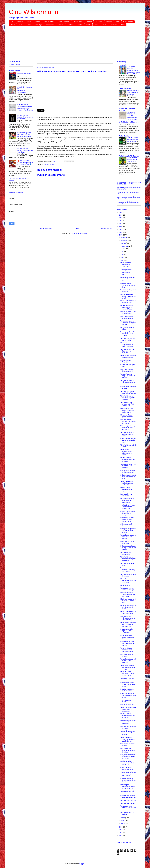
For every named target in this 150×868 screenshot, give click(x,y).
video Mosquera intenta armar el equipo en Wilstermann (128, 774)
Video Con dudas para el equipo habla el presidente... (128, 709)
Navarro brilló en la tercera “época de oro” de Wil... (128, 780)
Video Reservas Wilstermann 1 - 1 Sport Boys (127, 265)
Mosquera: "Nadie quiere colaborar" (127, 416)
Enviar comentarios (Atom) (80, 233)
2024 (121, 215)
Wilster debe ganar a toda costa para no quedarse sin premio (24, 134)
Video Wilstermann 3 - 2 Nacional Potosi (128, 302)
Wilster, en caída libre (127, 705)
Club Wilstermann (33, 12)
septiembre (125, 246)
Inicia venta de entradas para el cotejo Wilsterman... (128, 722)
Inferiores (61, 25)
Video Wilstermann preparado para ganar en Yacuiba (128, 559)
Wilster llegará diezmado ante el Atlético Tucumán (128, 661)
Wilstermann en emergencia (125, 553)
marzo (123, 818)
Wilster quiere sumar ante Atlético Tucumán (128, 392)
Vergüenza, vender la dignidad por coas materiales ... (128, 203)
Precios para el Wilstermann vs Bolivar (126, 489)
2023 (121, 218)
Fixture (118, 22)
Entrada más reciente (45, 228)
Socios (96, 25)
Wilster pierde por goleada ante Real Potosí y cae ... (127, 404)
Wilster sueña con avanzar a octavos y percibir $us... (128, 570)
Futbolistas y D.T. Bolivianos (129, 156)
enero (123, 823)
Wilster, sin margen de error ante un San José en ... (128, 733)
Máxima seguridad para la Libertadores (128, 313)
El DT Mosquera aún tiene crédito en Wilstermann (127, 500)
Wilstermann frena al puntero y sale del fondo (127, 434)
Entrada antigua (106, 228)
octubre (123, 243)
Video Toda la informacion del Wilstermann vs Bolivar (126, 452)
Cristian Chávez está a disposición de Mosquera (128, 513)
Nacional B (123, 65)
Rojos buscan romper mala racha (127, 542)
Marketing (80, 25)
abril (122, 260)
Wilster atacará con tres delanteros (128, 575)
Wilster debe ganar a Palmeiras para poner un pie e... (128, 323)
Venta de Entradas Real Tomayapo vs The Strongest (133, 140)
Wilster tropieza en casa (128, 800)
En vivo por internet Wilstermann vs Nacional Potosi (127, 307)
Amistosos (20, 22)
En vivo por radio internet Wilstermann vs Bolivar (128, 460)
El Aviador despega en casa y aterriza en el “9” (128, 279)
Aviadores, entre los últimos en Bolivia (127, 370)
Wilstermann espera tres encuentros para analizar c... (128, 466)
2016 (121, 827)
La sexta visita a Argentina (126, 361)
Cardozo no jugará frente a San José (127, 768)
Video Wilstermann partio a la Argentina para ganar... (128, 398)
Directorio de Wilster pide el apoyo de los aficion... (128, 684)
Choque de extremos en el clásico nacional (128, 471)
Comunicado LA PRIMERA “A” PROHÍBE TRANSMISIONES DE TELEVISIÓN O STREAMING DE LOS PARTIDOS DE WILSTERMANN (129, 118)
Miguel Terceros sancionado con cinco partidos (132, 160)
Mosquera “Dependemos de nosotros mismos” (127, 345)
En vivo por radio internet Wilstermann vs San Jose (128, 716)
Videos (123, 25)
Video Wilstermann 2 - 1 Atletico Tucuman (128, 613)
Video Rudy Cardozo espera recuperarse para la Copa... (127, 739)
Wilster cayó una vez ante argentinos (127, 679)
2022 (121, 221)
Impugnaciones (50, 25)
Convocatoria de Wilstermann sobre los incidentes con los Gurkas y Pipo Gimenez (25, 107)
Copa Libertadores (49, 22)
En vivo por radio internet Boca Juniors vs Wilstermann (25, 117)
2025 (121, 212)
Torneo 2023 (113, 25)
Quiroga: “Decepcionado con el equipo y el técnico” (128, 530)
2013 (121, 836)
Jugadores (70, 25)
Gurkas (13, 25)
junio (122, 255)
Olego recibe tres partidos (126, 701)
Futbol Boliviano (125, 136)
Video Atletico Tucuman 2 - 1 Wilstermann (128, 356)
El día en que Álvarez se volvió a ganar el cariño (128, 607)
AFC (12, 22)
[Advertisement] (71, 44)
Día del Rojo (99, 22)
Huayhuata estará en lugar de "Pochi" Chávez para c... (127, 631)
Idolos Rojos (39, 25)
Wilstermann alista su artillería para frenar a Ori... (128, 808)
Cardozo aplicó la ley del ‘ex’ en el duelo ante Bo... (128, 440)
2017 (121, 235)
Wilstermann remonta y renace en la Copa (128, 589)
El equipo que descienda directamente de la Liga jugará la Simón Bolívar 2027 (133, 70)
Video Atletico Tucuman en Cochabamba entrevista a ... (128, 624)
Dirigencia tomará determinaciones (127, 525)
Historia (29, 25)
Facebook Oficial (14, 65)
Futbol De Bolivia (125, 89)
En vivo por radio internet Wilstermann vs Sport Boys (25, 150)
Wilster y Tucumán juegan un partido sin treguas (128, 376)
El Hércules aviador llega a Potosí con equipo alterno (127, 410)
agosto (123, 249)
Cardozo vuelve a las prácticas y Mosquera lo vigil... (128, 695)
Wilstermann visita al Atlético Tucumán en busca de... (128, 382)
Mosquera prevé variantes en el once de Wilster (128, 750)
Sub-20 (104, 25)
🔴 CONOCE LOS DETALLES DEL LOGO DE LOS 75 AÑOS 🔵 (25, 163)
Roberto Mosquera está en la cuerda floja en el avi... (128, 477)
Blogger (82, 864)
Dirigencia (89, 22)
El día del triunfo (126, 585)
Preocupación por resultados (126, 495)
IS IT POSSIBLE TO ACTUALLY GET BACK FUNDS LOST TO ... (129, 183)
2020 (121, 226)
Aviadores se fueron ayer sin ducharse (127, 317)
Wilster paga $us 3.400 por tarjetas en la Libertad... (128, 334)
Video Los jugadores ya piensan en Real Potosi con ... (128, 428)
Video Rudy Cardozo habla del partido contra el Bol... (127, 483)
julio (122, 252)
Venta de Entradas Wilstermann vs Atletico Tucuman (127, 650)
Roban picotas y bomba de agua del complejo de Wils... (128, 548)
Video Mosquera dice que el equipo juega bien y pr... (128, 667)
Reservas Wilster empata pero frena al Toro (128, 285)
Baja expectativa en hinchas (127, 655)
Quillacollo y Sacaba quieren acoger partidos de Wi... (127, 520)
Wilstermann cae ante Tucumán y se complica (127, 351)
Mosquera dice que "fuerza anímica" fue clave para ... (128, 594)
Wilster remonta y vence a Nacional (128, 291)
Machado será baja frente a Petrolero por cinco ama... (128, 581)
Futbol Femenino (128, 22)
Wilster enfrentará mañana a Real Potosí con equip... (128, 421)
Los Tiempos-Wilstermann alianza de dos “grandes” (128, 787)
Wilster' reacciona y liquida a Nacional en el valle (128, 296)
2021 (121, 224)
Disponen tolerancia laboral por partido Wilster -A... (127, 637)
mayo (123, 257)
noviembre (124, 240)
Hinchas (21, 25)
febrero (123, 821)
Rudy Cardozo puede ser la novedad (127, 690)
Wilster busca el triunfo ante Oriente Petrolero (128, 797)
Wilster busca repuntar (128, 803)
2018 (121, 232)
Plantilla (88, 25)
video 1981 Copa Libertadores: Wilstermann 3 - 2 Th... (127, 272)
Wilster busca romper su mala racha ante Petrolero (128, 537)
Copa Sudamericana (64, 22)
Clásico (29, 22)
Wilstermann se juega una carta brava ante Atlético (128, 643)
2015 (121, 830)
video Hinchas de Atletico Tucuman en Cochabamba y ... (128, 618)
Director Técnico (78, 22)
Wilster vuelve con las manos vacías (127, 339)
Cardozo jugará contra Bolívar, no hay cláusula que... (128, 507)
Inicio (77, 228)
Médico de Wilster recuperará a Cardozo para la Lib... (128, 763)
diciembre (124, 237)
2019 (121, 229)
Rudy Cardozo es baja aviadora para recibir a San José (128, 757)
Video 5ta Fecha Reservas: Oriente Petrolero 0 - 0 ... (127, 674)
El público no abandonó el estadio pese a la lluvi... (128, 601)
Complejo (37, 22)
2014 (121, 833)
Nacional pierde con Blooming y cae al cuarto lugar (133, 92)
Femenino (109, 22)
